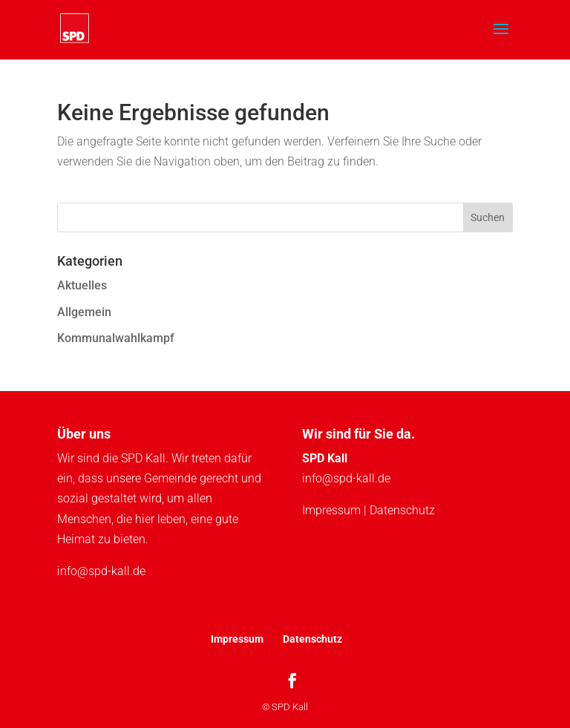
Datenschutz (402, 510)
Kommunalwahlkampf (116, 338)
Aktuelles (82, 285)
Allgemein (84, 312)
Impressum (331, 510)
